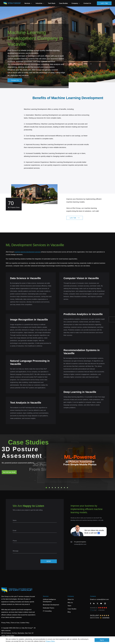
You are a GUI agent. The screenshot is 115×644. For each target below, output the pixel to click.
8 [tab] (67, 488)
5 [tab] (58, 488)
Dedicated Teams (48, 608)
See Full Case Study (9, 472)
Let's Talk (104, 3)
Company (76, 3)
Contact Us (87, 3)
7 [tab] (64, 488)
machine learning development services (28, 252)
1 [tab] (46, 488)
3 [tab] (52, 488)
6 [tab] (61, 488)
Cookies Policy (25, 623)
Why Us (70, 603)
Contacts (93, 596)
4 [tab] (55, 488)
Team (69, 606)
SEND (49, 561)
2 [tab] (49, 488)
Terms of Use (15, 623)
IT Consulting (47, 611)
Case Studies (63, 3)
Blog (69, 612)
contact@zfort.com (80, 544)
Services (46, 596)
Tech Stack (52, 3)
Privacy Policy (50, 641)
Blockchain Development (51, 605)
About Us (71, 599)
